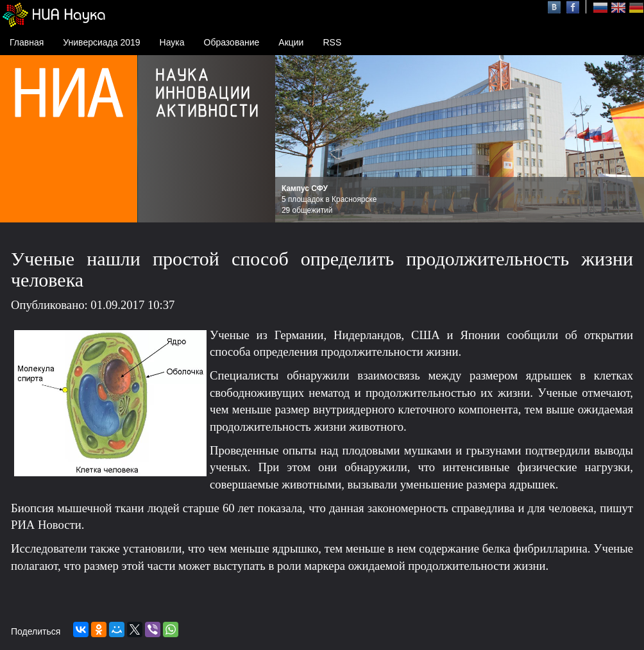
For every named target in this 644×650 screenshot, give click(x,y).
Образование (232, 42)
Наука (172, 42)
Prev (292, 139)
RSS (332, 42)
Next (627, 139)
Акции (291, 42)
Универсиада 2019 (101, 42)
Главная (27, 42)
